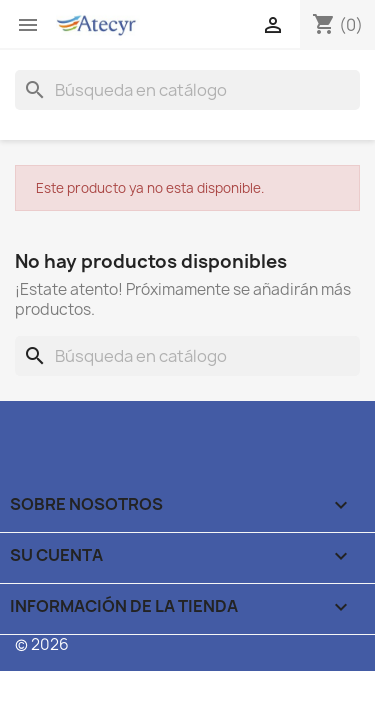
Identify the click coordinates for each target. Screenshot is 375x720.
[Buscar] (187, 90)
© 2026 (42, 644)
